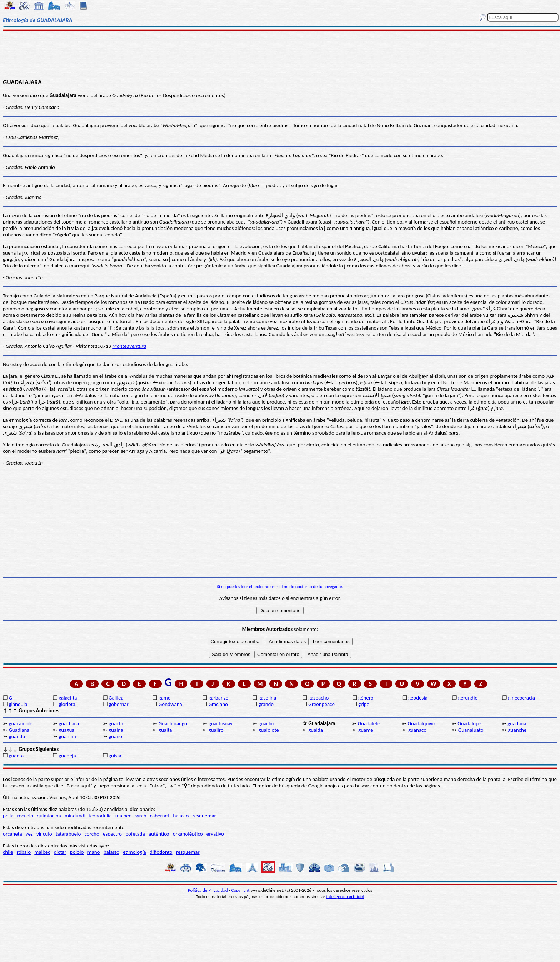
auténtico (159, 834)
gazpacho (318, 698)
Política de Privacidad (208, 890)
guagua (66, 730)
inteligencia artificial (345, 896)
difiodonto (161, 852)
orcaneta (12, 834)
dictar (60, 852)
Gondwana (170, 704)
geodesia (418, 698)
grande (266, 704)
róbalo (24, 852)
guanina (67, 736)
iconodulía (100, 816)
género (366, 698)
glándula (18, 704)
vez (29, 834)
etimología (134, 852)
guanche (517, 730)
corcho (92, 834)
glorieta (67, 704)
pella (8, 816)
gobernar (119, 704)
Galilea (116, 698)
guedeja (67, 756)
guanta (16, 756)
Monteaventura (129, 346)
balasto (181, 816)
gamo (165, 698)
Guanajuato (471, 730)
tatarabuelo (68, 834)
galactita (68, 698)
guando (17, 736)
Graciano (218, 704)
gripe (364, 704)
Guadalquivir (422, 723)
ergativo (215, 834)
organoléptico (188, 834)
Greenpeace (321, 704)
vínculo (44, 834)
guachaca (69, 723)
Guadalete (369, 723)
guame (366, 730)
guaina (116, 730)
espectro (112, 834)
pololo (77, 852)
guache (116, 723)
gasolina (267, 698)
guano (115, 736)
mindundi (75, 816)
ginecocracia (522, 698)
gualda (316, 730)
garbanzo (219, 698)
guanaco (417, 730)
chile (8, 852)
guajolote (268, 730)
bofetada (135, 834)
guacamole (20, 723)
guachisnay (221, 723)
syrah (140, 816)
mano (94, 852)
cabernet (160, 816)
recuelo (25, 816)
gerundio (468, 698)
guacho (266, 723)
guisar (115, 756)
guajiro (216, 730)
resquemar (204, 816)
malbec (123, 816)
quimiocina (49, 816)
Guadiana (19, 730)
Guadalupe (469, 723)
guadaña (517, 723)
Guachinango (173, 723)
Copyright (241, 890)
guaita (165, 730)
